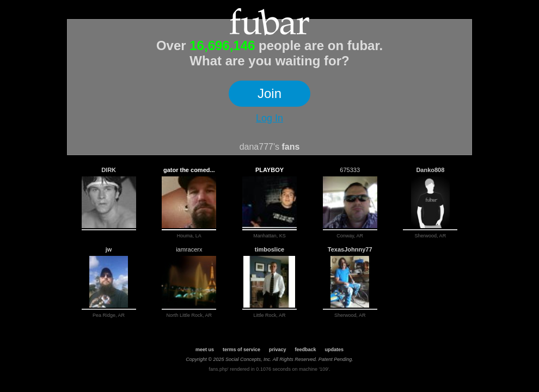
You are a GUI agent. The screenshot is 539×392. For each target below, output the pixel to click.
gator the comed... (189, 170)
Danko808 (430, 170)
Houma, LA (189, 236)
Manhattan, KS (269, 236)
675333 (350, 170)
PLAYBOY (269, 170)
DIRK (109, 170)
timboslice (269, 249)
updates (335, 350)
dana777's (259, 147)
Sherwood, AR (431, 236)
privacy (278, 350)
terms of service (241, 350)
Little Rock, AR (269, 315)
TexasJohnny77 (350, 249)
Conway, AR (350, 236)
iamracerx (189, 249)
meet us (205, 350)
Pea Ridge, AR (109, 315)
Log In (269, 118)
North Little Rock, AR (189, 315)
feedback (306, 350)
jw (109, 249)
